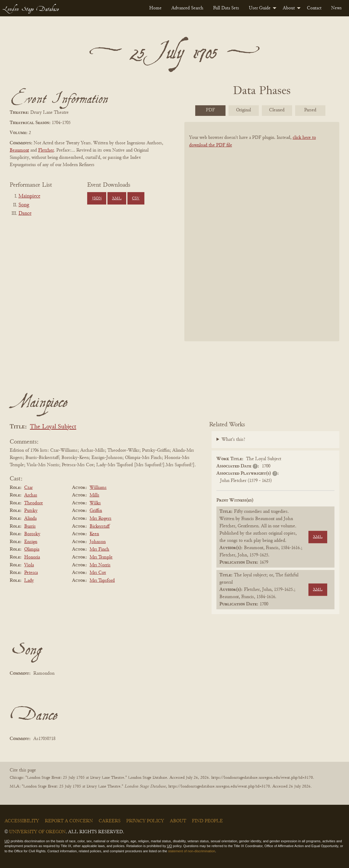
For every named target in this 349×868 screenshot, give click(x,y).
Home (155, 8)
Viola (29, 565)
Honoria (32, 557)
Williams (98, 488)
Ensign (31, 542)
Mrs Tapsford (102, 581)
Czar (28, 488)
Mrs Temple (101, 557)
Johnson (98, 542)
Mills (94, 495)
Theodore (34, 503)
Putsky (31, 511)
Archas (31, 495)
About (289, 8)
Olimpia (32, 549)
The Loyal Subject (53, 427)
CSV (136, 198)
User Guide (260, 8)
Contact (314, 8)
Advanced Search (187, 8)
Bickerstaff (100, 526)
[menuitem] (155, 8)
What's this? (233, 440)
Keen (94, 534)
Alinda (30, 519)
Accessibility (22, 821)
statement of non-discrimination (191, 851)
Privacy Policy (145, 821)
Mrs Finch (99, 549)
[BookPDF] (262, 235)
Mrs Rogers (100, 519)
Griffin (96, 511)
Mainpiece (29, 196)
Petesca (31, 573)
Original (244, 110)
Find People (207, 821)
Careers (110, 821)
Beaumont (19, 150)
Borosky (32, 534)
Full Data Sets (226, 8)
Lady (29, 581)
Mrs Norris (100, 565)
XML (117, 198)
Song (24, 205)
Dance (25, 214)
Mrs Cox (98, 573)
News (336, 8)
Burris (30, 526)
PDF (210, 110)
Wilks (95, 503)
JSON (97, 198)
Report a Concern (69, 821)
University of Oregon (37, 832)
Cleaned (277, 110)
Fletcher (46, 150)
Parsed (310, 110)
